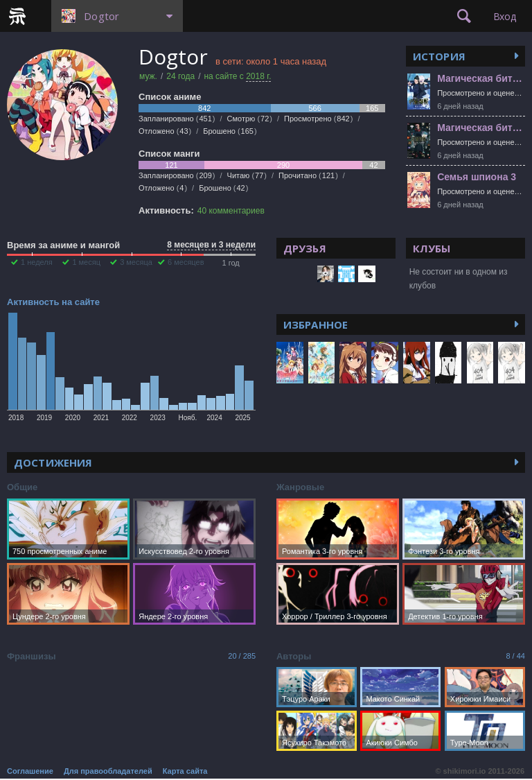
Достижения (53, 462)
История (439, 56)
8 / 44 (515, 656)
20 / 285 (242, 656)
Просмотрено (318, 119)
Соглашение (30, 771)
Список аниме (170, 97)
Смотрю (250, 119)
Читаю (247, 175)
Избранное (316, 324)
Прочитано (308, 175)
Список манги (169, 154)
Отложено (165, 131)
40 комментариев (231, 211)
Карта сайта (185, 771)
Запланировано (177, 119)
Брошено (230, 131)
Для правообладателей (108, 771)
